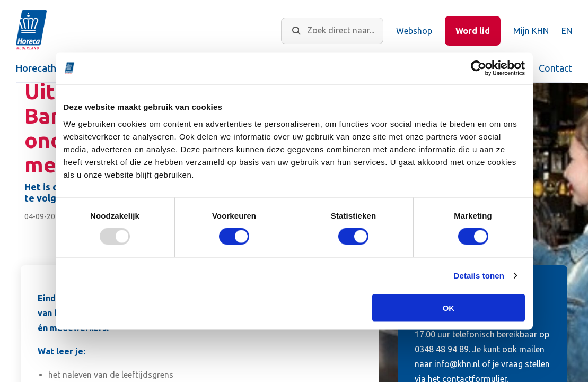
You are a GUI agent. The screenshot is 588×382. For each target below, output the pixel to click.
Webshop (414, 31)
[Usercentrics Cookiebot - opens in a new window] (479, 68)
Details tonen (479, 276)
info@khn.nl (457, 364)
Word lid (473, 31)
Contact (555, 68)
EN (567, 31)
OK (449, 307)
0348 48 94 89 (442, 349)
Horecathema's (49, 68)
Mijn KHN (531, 31)
